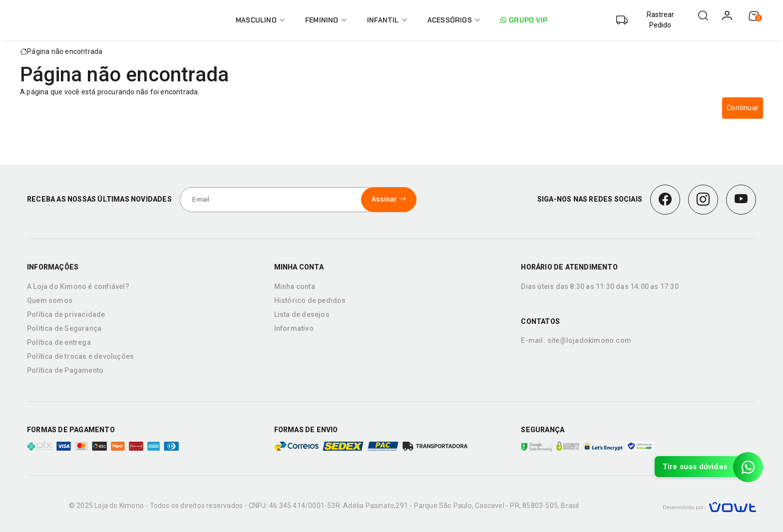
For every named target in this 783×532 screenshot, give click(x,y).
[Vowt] (709, 506)
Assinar (389, 199)
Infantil (387, 20)
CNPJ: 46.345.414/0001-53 (292, 506)
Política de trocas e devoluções (80, 356)
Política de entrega (59, 342)
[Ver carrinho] (754, 16)
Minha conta (295, 286)
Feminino (326, 20)
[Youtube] (741, 200)
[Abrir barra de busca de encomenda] (651, 20)
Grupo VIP (524, 20)
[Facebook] (665, 200)
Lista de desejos (302, 314)
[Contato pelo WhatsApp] (748, 467)
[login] (727, 15)
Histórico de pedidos (310, 300)
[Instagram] (703, 200)
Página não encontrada (65, 51)
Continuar (743, 108)
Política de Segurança (64, 328)
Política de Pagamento (65, 370)
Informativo (294, 328)
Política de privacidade (66, 314)
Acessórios (454, 20)
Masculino (260, 20)
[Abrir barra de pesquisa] (703, 15)
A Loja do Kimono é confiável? (78, 286)
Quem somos (50, 300)
